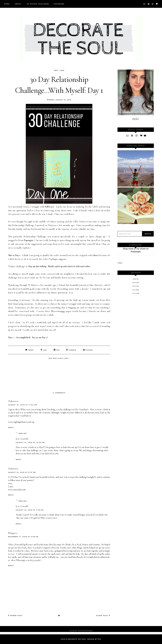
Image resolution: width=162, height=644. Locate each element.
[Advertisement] (136, 348)
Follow (120, 263)
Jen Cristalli (22, 439)
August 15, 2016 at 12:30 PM (30, 442)
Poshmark (59, 4)
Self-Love (49, 207)
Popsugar (28, 240)
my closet (141, 249)
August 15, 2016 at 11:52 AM (23, 405)
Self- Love (59, 70)
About (18, 4)
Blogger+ (13, 533)
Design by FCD (94, 639)
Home (7, 4)
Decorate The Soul (77, 639)
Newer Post (15, 615)
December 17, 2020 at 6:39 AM (23, 536)
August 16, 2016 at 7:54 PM (30, 510)
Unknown (13, 401)
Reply (11, 427)
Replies (23, 433)
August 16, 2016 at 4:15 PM (22, 472)
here (96, 255)
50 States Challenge (38, 4)
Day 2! (45, 337)
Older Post (103, 615)
